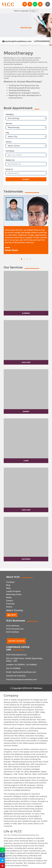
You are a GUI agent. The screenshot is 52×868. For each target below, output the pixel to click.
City (7, 133)
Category (10, 114)
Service (9, 123)
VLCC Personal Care (15, 629)
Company (10, 582)
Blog (8, 585)
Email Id (9, 169)
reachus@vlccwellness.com (17, 41)
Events (9, 607)
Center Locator (16, 641)
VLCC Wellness (13, 626)
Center (9, 142)
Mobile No (10, 160)
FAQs (8, 588)
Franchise (10, 604)
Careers (10, 601)
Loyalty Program (13, 591)
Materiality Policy (14, 594)
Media (9, 597)
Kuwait (12, 615)
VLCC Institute (13, 632)
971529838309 (42, 41)
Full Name (10, 151)
